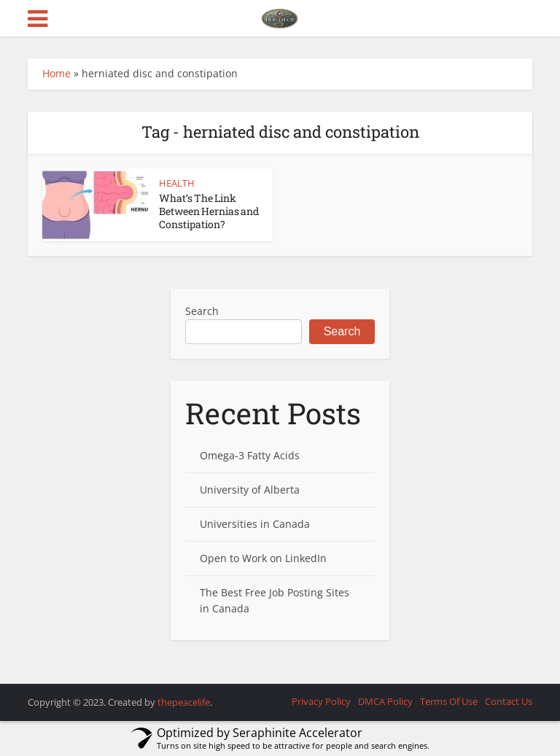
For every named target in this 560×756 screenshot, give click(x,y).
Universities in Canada (255, 524)
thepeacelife (184, 702)
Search (202, 311)
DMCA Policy (385, 701)
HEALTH (177, 183)
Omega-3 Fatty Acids (250, 455)
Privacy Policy (321, 701)
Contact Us (509, 701)
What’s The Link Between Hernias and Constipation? (209, 211)
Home (57, 73)
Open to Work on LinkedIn (263, 558)
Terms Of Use (449, 701)
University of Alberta (250, 490)
